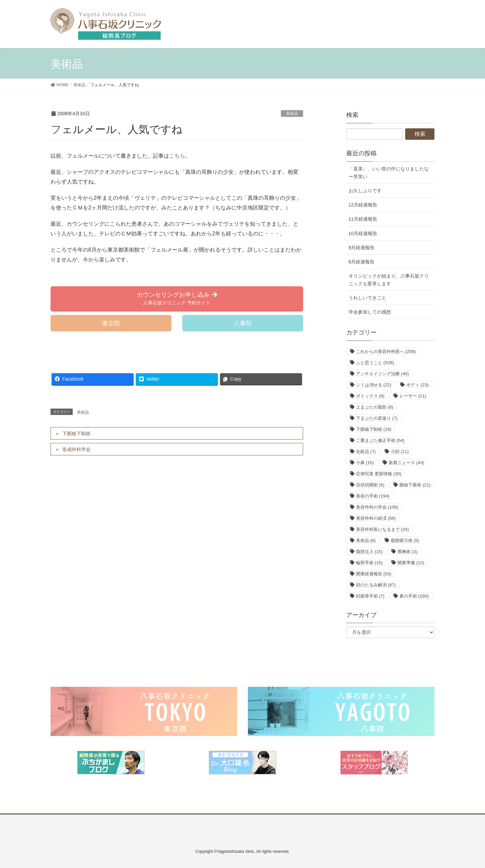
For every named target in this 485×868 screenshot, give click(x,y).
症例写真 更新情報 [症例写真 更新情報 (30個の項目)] (379, 474)
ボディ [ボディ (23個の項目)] (417, 385)
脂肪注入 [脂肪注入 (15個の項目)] (369, 552)
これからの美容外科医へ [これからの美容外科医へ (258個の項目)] (386, 351)
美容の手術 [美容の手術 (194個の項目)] (373, 496)
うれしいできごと (367, 298)
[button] (177, 299)
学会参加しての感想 (370, 312)
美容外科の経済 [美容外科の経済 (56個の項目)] (376, 518)
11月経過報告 (363, 219)
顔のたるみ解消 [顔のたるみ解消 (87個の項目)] (376, 585)
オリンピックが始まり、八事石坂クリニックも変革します (389, 280)
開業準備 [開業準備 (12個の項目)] (411, 563)
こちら (177, 156)
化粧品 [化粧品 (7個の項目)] (366, 452)
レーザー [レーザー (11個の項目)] (413, 396)
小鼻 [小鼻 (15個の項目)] (365, 463)
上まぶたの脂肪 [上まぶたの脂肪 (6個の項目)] (375, 407)
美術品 (292, 114)
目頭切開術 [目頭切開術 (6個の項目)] (370, 485)
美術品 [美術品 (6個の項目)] (366, 540)
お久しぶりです (365, 191)
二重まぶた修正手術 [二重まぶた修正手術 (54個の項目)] (380, 440)
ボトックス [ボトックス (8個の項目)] (370, 396)
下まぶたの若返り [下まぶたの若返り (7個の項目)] (377, 418)
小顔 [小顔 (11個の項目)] (400, 452)
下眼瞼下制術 (76, 433)
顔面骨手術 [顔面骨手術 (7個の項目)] (370, 596)
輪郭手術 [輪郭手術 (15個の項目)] (369, 563)
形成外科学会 (76, 449)
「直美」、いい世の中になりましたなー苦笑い (389, 173)
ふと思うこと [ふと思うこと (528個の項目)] (375, 363)
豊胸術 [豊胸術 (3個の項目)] (407, 552)
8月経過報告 (362, 262)
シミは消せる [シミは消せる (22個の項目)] (374, 385)
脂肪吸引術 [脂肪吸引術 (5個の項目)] (405, 540)
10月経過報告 (363, 233)
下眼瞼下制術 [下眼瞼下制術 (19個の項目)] (374, 429)
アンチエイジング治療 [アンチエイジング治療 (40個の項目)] (382, 374)
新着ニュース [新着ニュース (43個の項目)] (406, 463)
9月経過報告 (362, 248)
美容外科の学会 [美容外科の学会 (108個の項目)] (377, 507)
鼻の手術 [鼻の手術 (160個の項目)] (414, 596)
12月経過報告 (363, 205)
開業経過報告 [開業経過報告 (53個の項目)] (374, 574)
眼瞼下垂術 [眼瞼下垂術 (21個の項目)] (415, 485)
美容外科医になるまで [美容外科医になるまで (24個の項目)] (382, 529)
